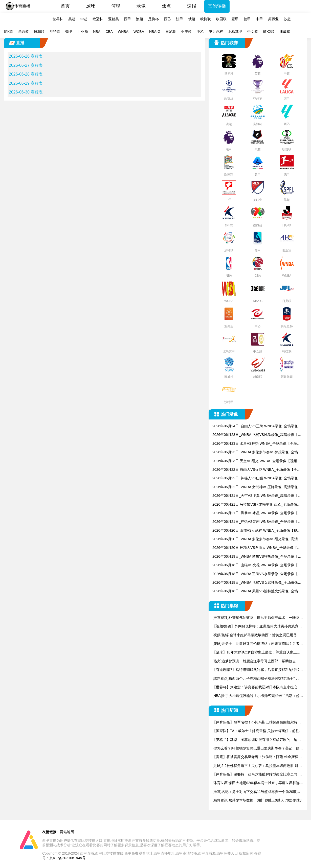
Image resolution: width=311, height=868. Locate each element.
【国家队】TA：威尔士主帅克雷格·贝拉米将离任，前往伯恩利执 (258, 731)
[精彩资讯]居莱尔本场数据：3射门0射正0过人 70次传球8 (257, 800)
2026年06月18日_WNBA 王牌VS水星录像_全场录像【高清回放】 (257, 574)
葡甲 (69, 32)
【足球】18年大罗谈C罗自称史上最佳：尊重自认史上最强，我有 (256, 653)
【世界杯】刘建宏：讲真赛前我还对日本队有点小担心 (255, 687)
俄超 (192, 19)
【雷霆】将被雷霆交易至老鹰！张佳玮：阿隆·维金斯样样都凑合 (257, 757)
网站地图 (67, 832)
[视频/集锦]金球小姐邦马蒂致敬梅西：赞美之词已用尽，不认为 (256, 635)
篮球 (116, 6)
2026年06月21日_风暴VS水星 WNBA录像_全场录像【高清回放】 (257, 513)
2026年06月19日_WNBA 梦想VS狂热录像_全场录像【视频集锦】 (257, 557)
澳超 (140, 19)
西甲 (127, 19)
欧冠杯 (98, 19)
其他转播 (217, 6)
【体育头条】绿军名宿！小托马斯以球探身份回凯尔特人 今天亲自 (257, 723)
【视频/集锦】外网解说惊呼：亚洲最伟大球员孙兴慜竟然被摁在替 (257, 627)
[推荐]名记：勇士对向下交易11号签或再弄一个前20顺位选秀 (256, 792)
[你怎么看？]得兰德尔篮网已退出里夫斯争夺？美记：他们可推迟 (258, 749)
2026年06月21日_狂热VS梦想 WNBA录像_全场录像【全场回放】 (257, 522)
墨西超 (24, 32)
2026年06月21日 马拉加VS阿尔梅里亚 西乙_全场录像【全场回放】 (255, 505)
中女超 (253, 32)
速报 (192, 6)
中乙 (200, 32)
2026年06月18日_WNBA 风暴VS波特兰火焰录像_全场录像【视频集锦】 (257, 591)
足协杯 (153, 19)
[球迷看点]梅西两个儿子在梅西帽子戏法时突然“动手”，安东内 (257, 679)
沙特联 (55, 32)
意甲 (235, 19)
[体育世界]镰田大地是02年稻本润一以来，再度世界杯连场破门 (258, 783)
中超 (84, 19)
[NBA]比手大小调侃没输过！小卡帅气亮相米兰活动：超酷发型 (258, 696)
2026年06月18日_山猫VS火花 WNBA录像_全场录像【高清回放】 (257, 565)
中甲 (259, 19)
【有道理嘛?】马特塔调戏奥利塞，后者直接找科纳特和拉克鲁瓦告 (258, 670)
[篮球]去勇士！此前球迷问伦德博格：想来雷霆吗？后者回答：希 (258, 644)
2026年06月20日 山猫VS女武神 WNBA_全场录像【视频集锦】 (257, 531)
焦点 (166, 6)
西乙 (167, 19)
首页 (65, 6)
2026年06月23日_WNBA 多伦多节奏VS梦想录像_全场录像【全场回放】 (257, 452)
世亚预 (83, 32)
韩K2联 (269, 32)
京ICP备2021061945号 (67, 858)
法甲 (180, 19)
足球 (91, 6)
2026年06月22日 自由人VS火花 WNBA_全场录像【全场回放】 (257, 470)
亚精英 (114, 19)
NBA (97, 32)
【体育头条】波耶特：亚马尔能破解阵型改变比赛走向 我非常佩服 (257, 775)
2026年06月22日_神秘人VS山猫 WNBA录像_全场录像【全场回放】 (255, 478)
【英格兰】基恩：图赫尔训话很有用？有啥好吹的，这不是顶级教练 (257, 740)
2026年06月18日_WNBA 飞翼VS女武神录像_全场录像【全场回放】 (255, 583)
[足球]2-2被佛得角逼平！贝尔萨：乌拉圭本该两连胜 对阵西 (257, 766)
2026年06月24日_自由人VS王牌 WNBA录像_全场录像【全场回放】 (255, 426)
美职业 (273, 19)
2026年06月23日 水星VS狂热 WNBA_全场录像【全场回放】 (257, 444)
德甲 (247, 19)
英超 (72, 19)
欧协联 (206, 19)
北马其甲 (235, 32)
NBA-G (155, 32)
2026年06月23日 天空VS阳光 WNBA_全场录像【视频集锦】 (257, 461)
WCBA (139, 32)
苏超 (287, 19)
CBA (109, 32)
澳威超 (285, 32)
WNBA (123, 32)
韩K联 (8, 32)
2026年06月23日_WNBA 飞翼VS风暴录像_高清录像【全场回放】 (257, 435)
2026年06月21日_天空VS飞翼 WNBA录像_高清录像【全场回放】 (257, 496)
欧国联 (221, 19)
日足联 (171, 32)
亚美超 (186, 32)
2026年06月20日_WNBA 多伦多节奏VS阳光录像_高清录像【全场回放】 (257, 539)
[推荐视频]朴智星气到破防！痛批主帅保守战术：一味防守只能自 (258, 618)
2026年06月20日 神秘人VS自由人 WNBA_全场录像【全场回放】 (257, 548)
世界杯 (58, 19)
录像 (141, 6)
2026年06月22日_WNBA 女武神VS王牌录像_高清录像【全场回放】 (255, 487)
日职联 (39, 32)
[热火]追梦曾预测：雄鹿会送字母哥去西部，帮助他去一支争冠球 (258, 661)
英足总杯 (216, 32)
